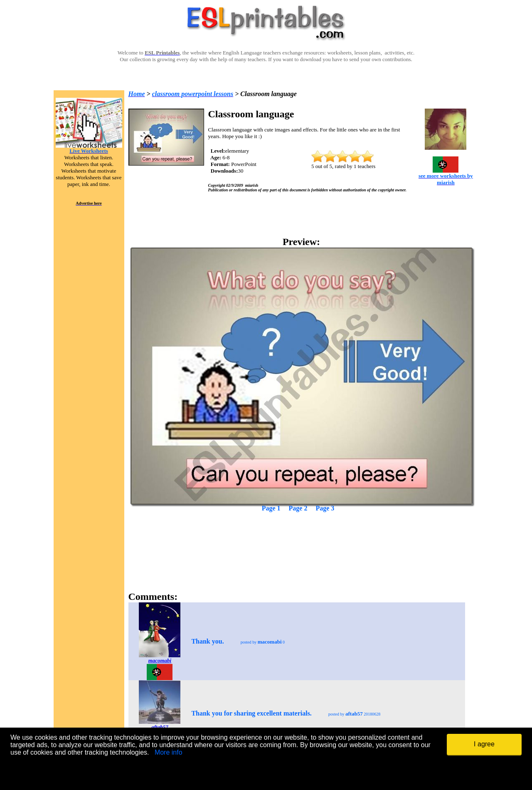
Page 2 (298, 508)
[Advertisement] (301, 537)
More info (169, 752)
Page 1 (271, 508)
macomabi (160, 660)
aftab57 (160, 727)
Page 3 (325, 508)
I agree (484, 744)
